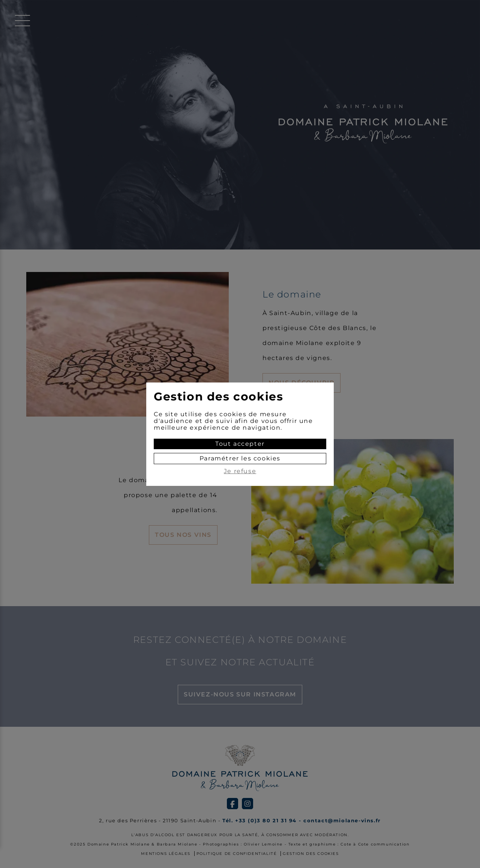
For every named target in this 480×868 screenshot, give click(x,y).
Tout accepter (240, 444)
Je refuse (240, 471)
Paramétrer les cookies (240, 458)
